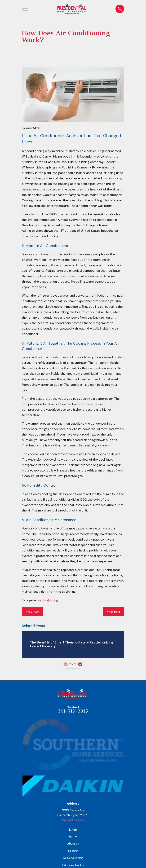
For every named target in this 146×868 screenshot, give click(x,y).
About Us (73, 844)
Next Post (113, 612)
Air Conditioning (48, 600)
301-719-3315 (73, 711)
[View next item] (80, 664)
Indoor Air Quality (73, 865)
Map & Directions (73, 820)
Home (73, 837)
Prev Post (33, 612)
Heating (73, 851)
